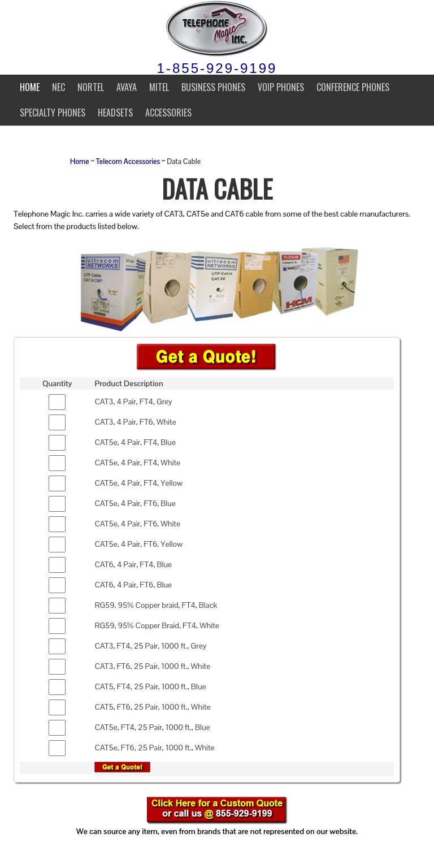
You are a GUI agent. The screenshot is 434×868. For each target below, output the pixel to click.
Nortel (91, 87)
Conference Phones (353, 87)
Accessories (168, 113)
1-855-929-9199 (217, 68)
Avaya (127, 87)
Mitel (159, 87)
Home (30, 87)
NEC (58, 87)
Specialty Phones (53, 113)
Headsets (115, 113)
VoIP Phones (281, 87)
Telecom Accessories (128, 162)
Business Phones (213, 87)
